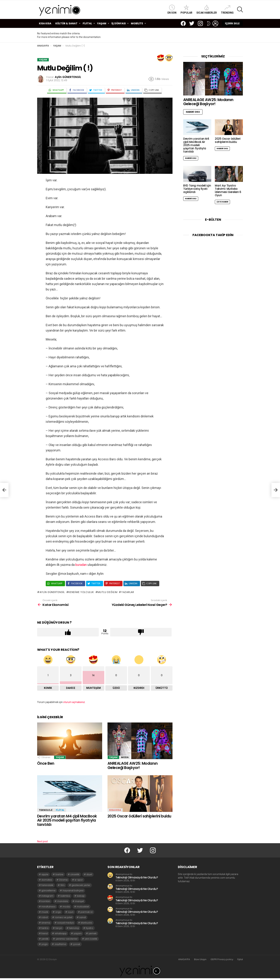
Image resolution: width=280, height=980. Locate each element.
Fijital (240, 959)
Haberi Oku (193, 112)
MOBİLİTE (137, 23)
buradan (81, 565)
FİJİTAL (87, 23)
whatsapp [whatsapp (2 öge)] (61, 933)
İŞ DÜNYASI (119, 23)
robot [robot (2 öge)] (45, 917)
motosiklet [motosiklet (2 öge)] (83, 907)
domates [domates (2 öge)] (47, 880)
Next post (42, 841)
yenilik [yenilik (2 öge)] (45, 939)
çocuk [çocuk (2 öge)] (77, 944)
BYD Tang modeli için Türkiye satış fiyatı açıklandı (197, 189)
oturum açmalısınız (74, 702)
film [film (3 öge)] (63, 885)
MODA (125, 757)
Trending (227, 9)
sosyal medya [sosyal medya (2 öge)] (66, 923)
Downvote (141, 632)
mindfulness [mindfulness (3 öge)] (48, 907)
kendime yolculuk (81, 592)
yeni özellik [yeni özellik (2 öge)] (91, 939)
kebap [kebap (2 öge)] (81, 896)
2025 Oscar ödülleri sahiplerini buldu (139, 816)
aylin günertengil (52, 592)
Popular (186, 9)
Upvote (68, 632)
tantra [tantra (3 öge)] (45, 928)
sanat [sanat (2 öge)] (83, 917)
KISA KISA (45, 23)
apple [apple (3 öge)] (45, 874)
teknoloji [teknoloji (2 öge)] (74, 928)
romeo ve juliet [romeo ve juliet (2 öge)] (64, 917)
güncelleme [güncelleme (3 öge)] (48, 890)
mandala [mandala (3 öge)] (63, 901)
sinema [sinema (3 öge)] (46, 923)
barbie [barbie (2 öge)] (59, 874)
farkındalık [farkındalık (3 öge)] (47, 885)
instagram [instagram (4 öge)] (47, 896)
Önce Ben (46, 763)
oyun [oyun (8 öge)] (71, 912)
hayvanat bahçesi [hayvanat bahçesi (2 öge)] (73, 890)
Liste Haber (222, 202)
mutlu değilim (107, 592)
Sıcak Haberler (207, 9)
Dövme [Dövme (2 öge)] (63, 880)
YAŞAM (102, 23)
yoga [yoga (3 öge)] (44, 944)
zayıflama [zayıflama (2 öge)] (60, 944)
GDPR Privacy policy (222, 959)
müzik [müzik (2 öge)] (45, 912)
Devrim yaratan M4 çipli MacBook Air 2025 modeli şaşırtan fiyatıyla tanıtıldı (67, 820)
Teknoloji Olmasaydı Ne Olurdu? (137, 877)
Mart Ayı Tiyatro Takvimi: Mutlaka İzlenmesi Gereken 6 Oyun (228, 190)
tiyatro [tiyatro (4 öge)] (90, 928)
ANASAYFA (184, 959)
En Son (172, 9)
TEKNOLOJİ (46, 810)
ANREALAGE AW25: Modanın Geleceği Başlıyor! (133, 765)
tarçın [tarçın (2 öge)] (59, 928)
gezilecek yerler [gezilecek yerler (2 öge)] (81, 885)
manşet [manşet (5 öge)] (79, 901)
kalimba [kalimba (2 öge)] (65, 896)
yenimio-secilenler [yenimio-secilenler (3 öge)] (67, 939)
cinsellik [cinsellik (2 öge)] (75, 874)
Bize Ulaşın (200, 959)
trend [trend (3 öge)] (45, 933)
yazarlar (128, 592)
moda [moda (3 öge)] (66, 907)
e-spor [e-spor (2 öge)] (79, 880)
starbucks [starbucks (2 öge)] (86, 923)
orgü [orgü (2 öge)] (58, 912)
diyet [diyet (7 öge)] (89, 874)
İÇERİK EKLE (232, 23)
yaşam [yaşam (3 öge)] (78, 933)
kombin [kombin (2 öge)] (46, 901)
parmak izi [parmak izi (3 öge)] (87, 912)
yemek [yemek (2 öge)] (93, 933)
